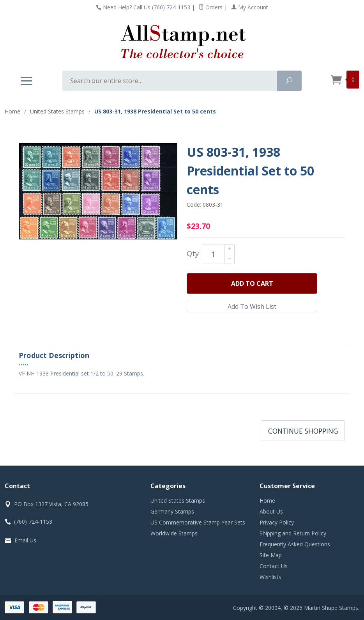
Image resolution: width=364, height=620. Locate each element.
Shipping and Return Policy (293, 533)
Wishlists (270, 577)
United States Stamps (178, 500)
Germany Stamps (172, 511)
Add (252, 283)
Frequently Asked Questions (295, 544)
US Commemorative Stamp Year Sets (198, 522)
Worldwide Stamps (174, 533)
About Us (271, 511)
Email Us (25, 540)
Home (12, 111)
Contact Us (274, 566)
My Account (250, 7)
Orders (211, 7)
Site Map (271, 555)
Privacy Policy (277, 522)
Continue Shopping (303, 431)
